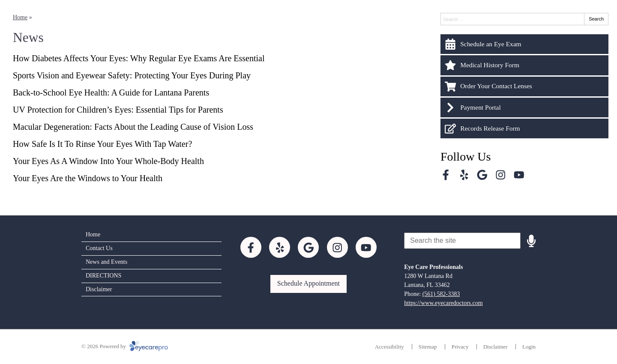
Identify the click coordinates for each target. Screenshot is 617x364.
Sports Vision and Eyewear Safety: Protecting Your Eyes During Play (132, 75)
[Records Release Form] (524, 128)
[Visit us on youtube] (519, 175)
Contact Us (99, 248)
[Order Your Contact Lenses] (524, 87)
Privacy (460, 347)
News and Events (106, 262)
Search (596, 19)
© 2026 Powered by (125, 346)
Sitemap (428, 347)
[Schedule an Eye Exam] (524, 44)
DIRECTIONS (103, 276)
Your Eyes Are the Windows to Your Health (88, 178)
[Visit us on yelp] (464, 175)
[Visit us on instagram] (501, 175)
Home (20, 17)
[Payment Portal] (524, 107)
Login (529, 347)
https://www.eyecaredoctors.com (443, 303)
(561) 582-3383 (441, 294)
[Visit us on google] (482, 175)
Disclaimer (99, 289)
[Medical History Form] (524, 65)
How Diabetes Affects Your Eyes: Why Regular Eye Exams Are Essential (139, 58)
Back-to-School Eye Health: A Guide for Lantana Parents (112, 92)
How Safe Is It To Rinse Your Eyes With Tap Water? (102, 144)
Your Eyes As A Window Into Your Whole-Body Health (108, 161)
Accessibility (389, 347)
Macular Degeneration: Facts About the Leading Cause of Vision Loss (133, 127)
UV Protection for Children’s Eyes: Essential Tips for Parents (118, 110)
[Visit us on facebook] (446, 175)
